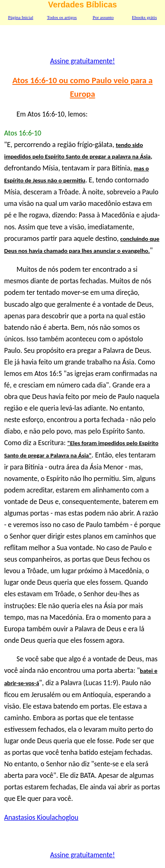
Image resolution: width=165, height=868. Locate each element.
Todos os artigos (62, 17)
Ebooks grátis (144, 17)
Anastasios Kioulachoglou (41, 817)
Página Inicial (20, 17)
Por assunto (103, 17)
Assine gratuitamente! (82, 61)
